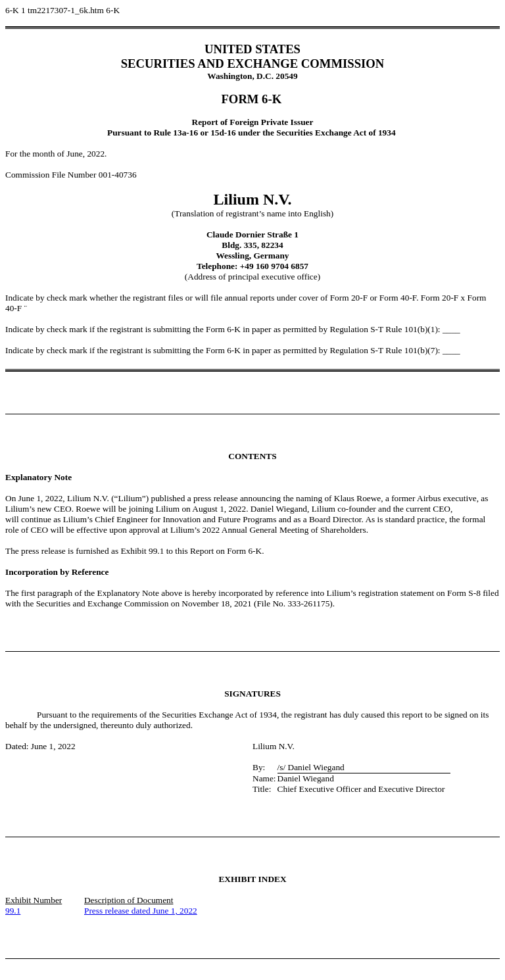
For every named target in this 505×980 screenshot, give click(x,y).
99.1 (13, 911)
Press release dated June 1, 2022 (141, 911)
